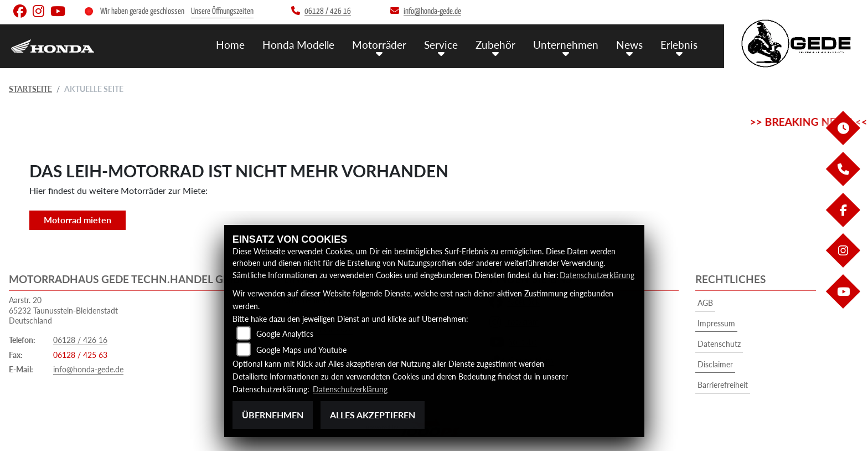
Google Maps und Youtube (301, 350)
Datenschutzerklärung (597, 275)
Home (230, 45)
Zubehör (495, 45)
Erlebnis (679, 45)
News (629, 45)
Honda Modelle (298, 45)
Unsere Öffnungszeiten (222, 11)
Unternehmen (566, 45)
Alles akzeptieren (373, 415)
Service (441, 45)
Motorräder (379, 45)
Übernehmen (273, 415)
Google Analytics (285, 334)
